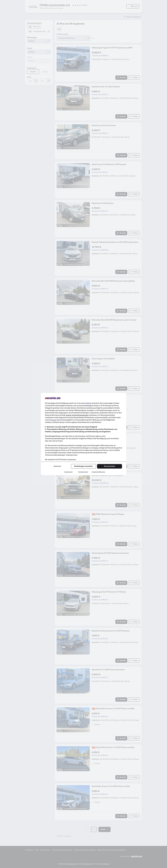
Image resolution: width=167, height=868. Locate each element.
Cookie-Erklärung (98, 472)
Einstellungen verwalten (83, 466)
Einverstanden (110, 466)
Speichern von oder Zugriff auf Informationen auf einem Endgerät (72, 427)
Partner (88, 403)
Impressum (68, 472)
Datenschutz (83, 472)
